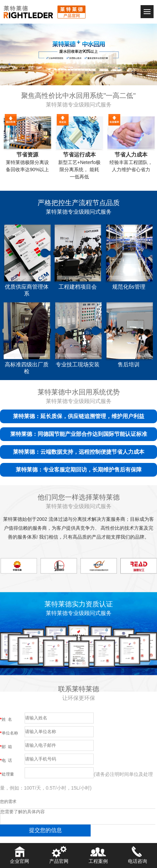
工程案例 (98, 854)
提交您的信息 (45, 830)
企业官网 (19, 854)
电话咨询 (138, 854)
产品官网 (59, 854)
